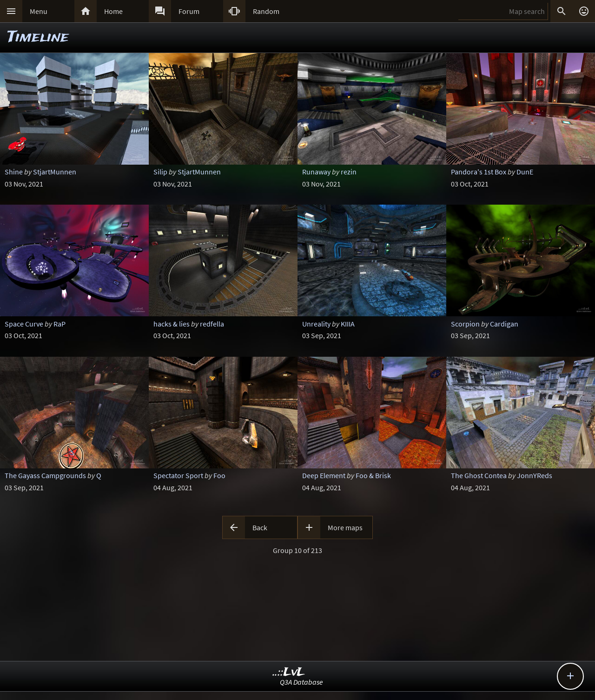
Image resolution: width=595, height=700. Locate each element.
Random (266, 11)
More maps (345, 527)
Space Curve (24, 324)
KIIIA (348, 324)
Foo (219, 475)
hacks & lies (172, 324)
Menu (39, 11)
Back (260, 527)
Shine (14, 172)
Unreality (316, 324)
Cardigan (504, 324)
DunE (525, 172)
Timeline (38, 37)
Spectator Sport (178, 475)
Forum (189, 11)
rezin (349, 172)
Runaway (316, 172)
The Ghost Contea (479, 475)
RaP (59, 324)
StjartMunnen (55, 172)
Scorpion (465, 324)
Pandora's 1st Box (479, 172)
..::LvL (289, 672)
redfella (212, 324)
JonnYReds (535, 475)
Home (113, 11)
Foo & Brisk (373, 475)
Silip (160, 172)
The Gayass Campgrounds (45, 475)
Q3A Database (301, 682)
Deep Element (324, 475)
